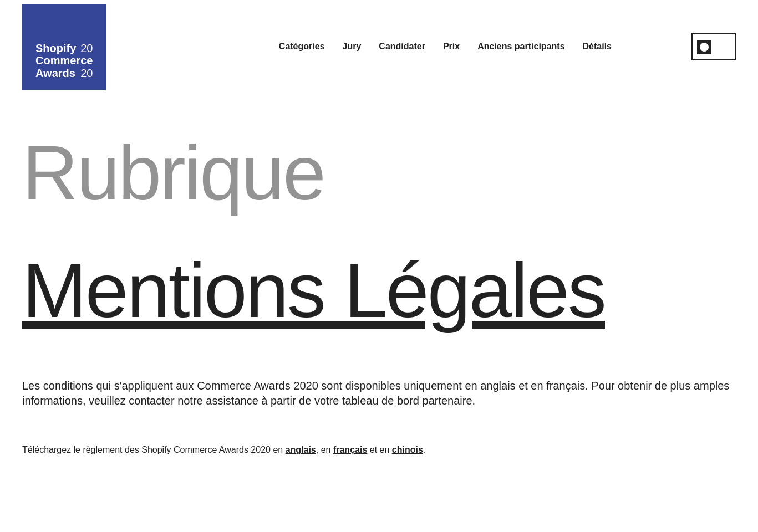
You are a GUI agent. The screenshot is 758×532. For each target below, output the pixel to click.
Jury (352, 46)
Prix (451, 46)
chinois (408, 450)
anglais (301, 450)
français (350, 450)
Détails (597, 46)
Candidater (402, 46)
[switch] (714, 47)
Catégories (302, 46)
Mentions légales (314, 290)
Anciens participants (521, 46)
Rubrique (173, 173)
